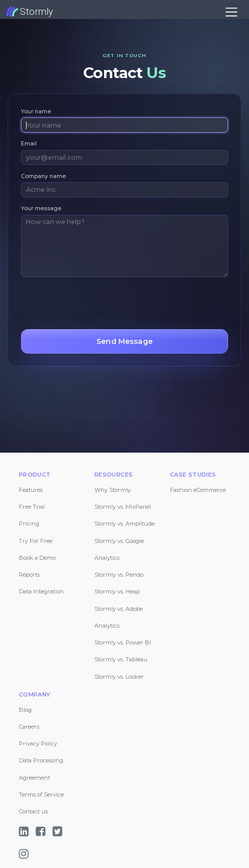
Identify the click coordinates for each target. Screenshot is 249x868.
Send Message (124, 341)
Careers (29, 727)
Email (29, 144)
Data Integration (41, 591)
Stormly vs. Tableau (121, 659)
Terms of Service (41, 795)
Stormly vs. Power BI (123, 642)
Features (31, 490)
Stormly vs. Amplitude (124, 524)
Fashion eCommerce (198, 490)
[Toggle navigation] (232, 12)
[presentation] (98, 303)
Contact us (33, 811)
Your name (36, 111)
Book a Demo (37, 558)
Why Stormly (113, 490)
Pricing (29, 524)
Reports (29, 575)
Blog (25, 710)
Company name (43, 176)
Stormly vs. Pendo (119, 575)
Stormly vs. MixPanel (123, 507)
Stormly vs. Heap (117, 591)
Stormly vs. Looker (119, 677)
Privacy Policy (38, 743)
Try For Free (36, 541)
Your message (41, 208)
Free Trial (32, 507)
